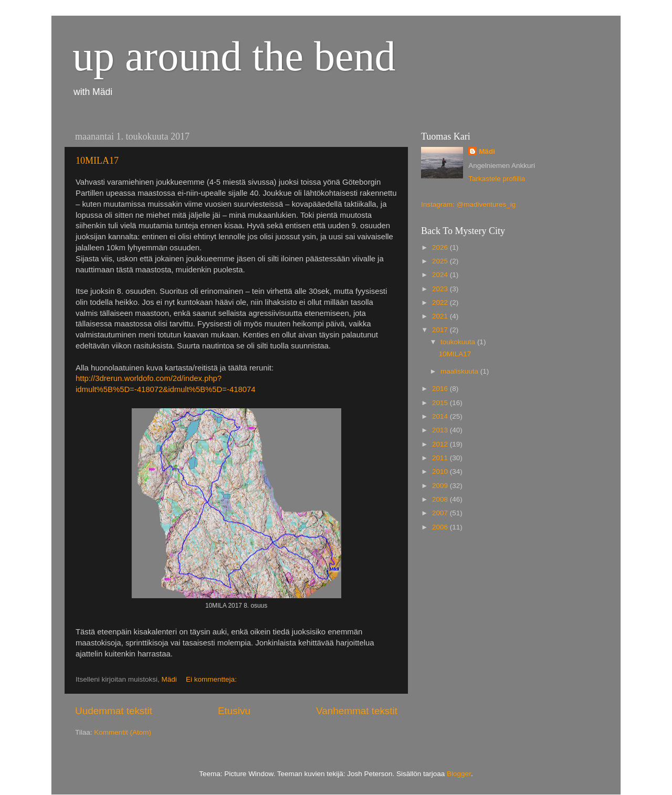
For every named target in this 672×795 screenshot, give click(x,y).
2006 (441, 527)
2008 (441, 499)
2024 (441, 275)
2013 (441, 430)
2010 (441, 471)
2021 (441, 316)
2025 (441, 261)
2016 (441, 389)
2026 (441, 247)
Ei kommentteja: (212, 679)
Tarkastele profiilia (497, 179)
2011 (441, 458)
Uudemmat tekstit (114, 711)
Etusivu (234, 711)
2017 (441, 330)
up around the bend (234, 56)
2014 (441, 416)
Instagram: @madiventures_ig (468, 204)
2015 (441, 403)
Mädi (487, 151)
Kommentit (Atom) (123, 732)
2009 (441, 486)
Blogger (459, 774)
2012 (441, 444)
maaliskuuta (460, 371)
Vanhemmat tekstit (357, 711)
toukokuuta (459, 342)
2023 (441, 289)
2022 (441, 303)
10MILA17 (97, 161)
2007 (441, 513)
